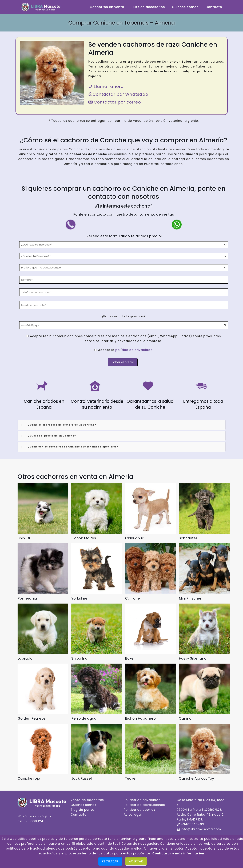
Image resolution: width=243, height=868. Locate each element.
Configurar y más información (178, 853)
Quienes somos (83, 805)
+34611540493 (193, 824)
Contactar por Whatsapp (118, 94)
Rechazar (110, 861)
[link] (122, 425)
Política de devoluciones (144, 805)
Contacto (79, 815)
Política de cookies (139, 810)
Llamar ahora (106, 86)
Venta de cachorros (87, 800)
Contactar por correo (115, 102)
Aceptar (136, 861)
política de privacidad (134, 350)
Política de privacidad (142, 800)
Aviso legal (133, 815)
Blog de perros (83, 810)
